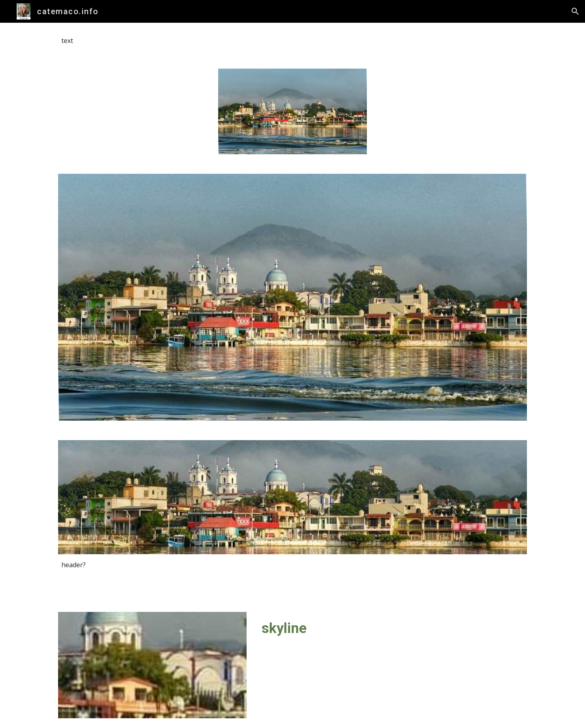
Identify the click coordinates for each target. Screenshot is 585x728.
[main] (292, 41)
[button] (575, 11)
